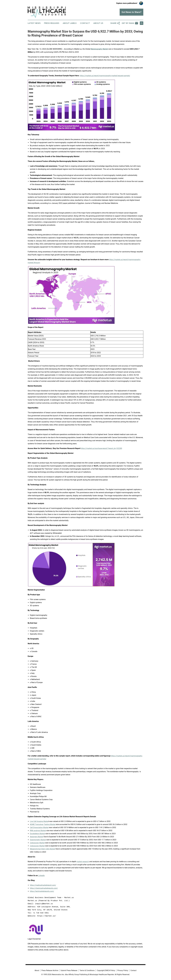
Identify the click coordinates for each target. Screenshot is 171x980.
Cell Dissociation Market (39, 827)
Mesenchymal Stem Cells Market (42, 849)
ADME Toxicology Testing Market (43, 824)
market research (83, 862)
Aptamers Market (36, 837)
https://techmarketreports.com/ (42, 891)
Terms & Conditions (87, 970)
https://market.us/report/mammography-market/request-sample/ (105, 76)
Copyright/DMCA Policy (106, 970)
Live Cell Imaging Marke (39, 821)
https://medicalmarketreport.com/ (43, 885)
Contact (85, 23)
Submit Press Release (69, 970)
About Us (98, 23)
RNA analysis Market (38, 831)
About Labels (70, 23)
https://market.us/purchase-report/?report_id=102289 (101, 448)
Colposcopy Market (37, 843)
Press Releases (52, 23)
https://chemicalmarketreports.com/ (44, 888)
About (37, 970)
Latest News (34, 23)
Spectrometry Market (38, 840)
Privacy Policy (123, 970)
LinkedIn (41, 876)
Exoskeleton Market (37, 834)
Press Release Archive (50, 970)
